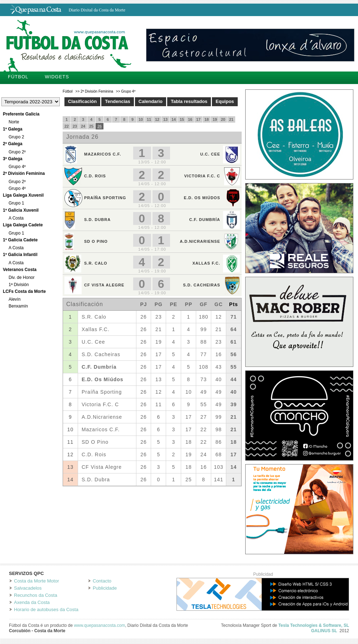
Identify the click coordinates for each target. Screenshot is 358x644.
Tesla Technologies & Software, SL (314, 625)
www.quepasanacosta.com (99, 625)
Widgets (57, 77)
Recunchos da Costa (36, 595)
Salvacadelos (28, 588)
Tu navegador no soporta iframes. (152, 301)
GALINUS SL (324, 631)
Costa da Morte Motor (37, 581)
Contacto (102, 581)
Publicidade (105, 588)
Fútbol (18, 77)
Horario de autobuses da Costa (46, 609)
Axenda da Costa (32, 602)
